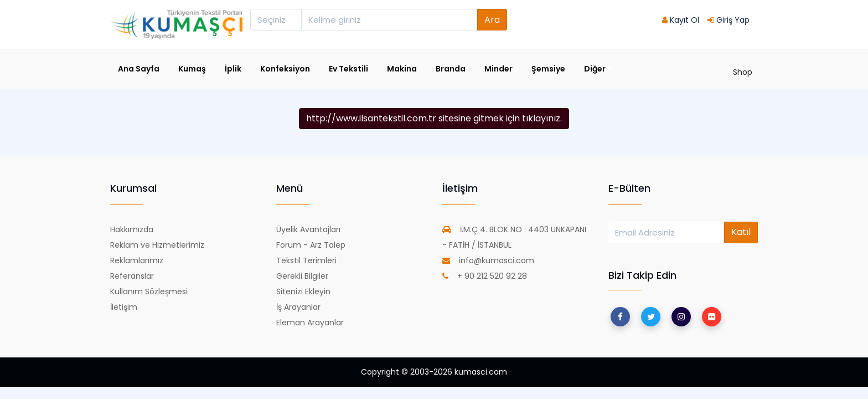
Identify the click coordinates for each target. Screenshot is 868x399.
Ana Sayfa (139, 69)
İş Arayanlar (298, 307)
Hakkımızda (132, 229)
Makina (402, 69)
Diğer (598, 69)
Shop (743, 72)
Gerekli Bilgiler (302, 276)
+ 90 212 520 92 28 (485, 276)
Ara (492, 20)
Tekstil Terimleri (306, 260)
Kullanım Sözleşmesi (149, 291)
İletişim (124, 307)
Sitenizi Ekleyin (303, 291)
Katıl (741, 232)
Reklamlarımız (137, 260)
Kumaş (192, 69)
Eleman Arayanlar (310, 323)
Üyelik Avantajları (308, 229)
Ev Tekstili (348, 69)
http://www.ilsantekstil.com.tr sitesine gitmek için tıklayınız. (434, 118)
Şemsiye (548, 69)
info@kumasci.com (488, 260)
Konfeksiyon (285, 69)
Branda (451, 69)
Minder (498, 69)
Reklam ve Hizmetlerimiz (157, 245)
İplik (233, 69)
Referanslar (132, 276)
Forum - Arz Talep (311, 245)
